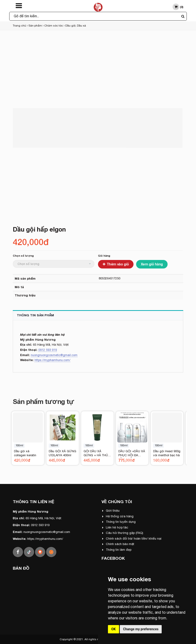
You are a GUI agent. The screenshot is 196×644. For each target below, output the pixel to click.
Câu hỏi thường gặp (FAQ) (123, 533)
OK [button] (114, 629)
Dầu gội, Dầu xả (76, 26)
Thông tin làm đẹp (117, 550)
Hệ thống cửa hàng (118, 516)
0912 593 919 (48, 350)
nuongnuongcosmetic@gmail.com (54, 355)
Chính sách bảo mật (118, 544)
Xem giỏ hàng (152, 264)
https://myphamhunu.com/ (52, 360)
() (178, 7)
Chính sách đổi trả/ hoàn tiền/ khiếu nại (132, 539)
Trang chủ (19, 26)
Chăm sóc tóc (54, 26)
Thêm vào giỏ (116, 264)
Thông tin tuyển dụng (119, 522)
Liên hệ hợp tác (115, 527)
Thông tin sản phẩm (35, 315)
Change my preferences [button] (141, 629)
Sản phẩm (35, 26)
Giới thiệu (111, 511)
